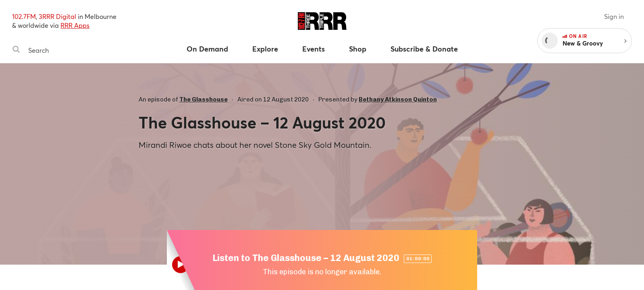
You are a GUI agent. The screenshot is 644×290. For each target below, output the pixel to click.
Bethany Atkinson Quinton (398, 99)
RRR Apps (75, 25)
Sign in (614, 16)
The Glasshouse (204, 99)
